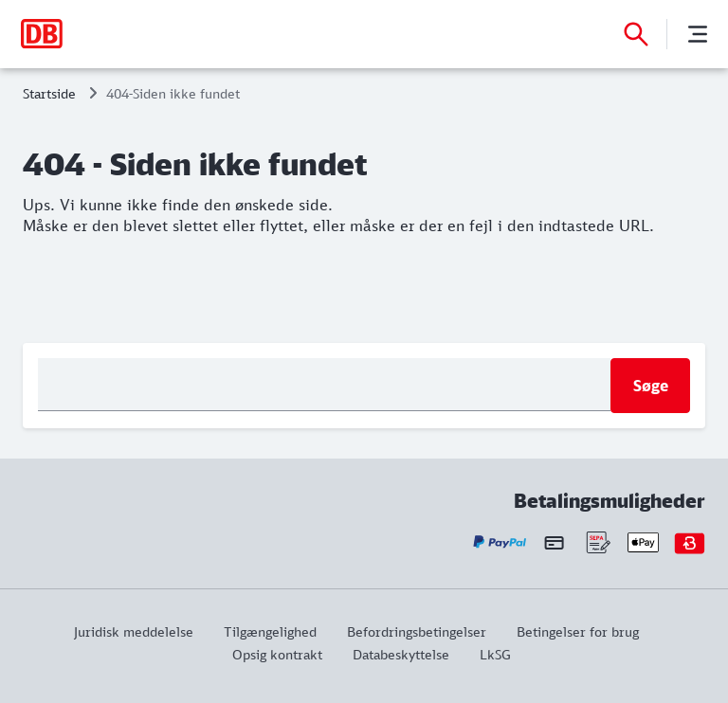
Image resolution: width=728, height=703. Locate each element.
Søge (651, 386)
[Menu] (698, 34)
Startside (49, 93)
